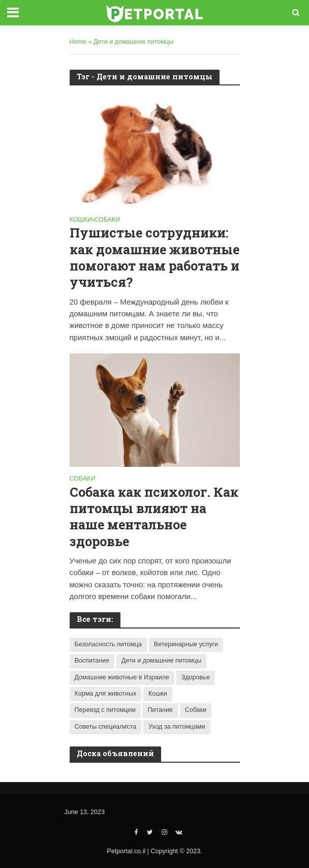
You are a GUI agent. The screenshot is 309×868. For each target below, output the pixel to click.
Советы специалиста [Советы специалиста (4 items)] (106, 727)
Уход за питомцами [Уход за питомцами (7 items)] (177, 727)
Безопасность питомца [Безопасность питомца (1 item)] (109, 644)
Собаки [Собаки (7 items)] (196, 710)
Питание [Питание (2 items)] (160, 710)
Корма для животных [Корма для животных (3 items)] (106, 694)
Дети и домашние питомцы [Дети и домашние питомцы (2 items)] (161, 661)
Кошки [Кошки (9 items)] (158, 694)
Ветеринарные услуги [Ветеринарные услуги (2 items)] (186, 644)
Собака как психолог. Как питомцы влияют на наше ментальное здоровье (154, 517)
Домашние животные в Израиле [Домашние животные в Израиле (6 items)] (122, 677)
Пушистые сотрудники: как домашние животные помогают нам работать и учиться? (154, 258)
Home (78, 42)
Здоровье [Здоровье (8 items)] (196, 677)
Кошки (81, 220)
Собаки (107, 220)
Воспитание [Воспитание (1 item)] (92, 661)
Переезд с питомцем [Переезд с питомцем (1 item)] (105, 710)
